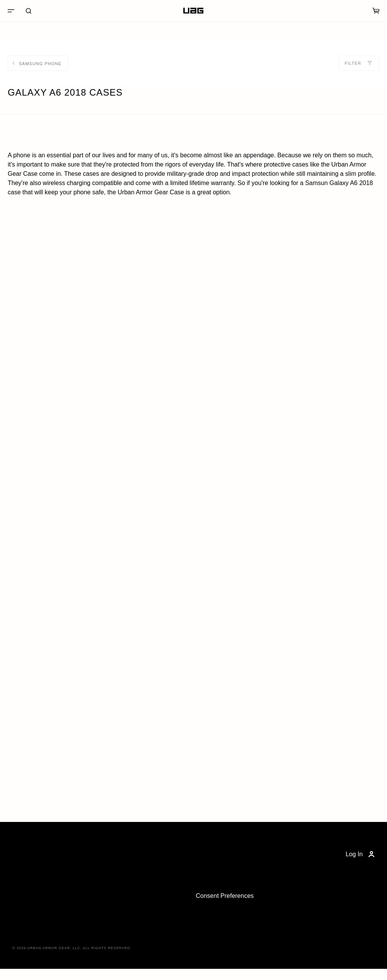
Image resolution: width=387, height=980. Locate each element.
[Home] (193, 11)
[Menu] (11, 11)
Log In (361, 854)
